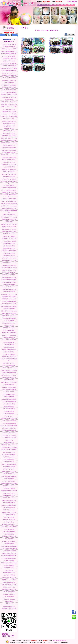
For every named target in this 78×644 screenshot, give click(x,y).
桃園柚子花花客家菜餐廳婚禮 (9, 313)
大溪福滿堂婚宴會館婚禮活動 (9, 536)
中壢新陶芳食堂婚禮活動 (9, 162)
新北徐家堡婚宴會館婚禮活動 (9, 589)
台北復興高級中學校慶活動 (9, 575)
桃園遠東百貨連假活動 (9, 352)
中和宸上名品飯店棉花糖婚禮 (9, 121)
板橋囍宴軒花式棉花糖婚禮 (9, 309)
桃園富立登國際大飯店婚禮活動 (9, 464)
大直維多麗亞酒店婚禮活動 (9, 404)
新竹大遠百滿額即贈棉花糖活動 (9, 85)
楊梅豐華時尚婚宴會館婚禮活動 (9, 373)
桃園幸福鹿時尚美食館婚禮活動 (9, 188)
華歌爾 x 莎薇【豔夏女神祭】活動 (9, 138)
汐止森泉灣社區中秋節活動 (9, 467)
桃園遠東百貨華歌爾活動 (9, 474)
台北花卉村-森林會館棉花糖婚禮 (9, 190)
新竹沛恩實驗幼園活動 (9, 345)
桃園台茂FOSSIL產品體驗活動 (9, 333)
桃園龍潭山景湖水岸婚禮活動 (9, 553)
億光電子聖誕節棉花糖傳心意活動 (9, 217)
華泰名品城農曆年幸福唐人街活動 (9, 155)
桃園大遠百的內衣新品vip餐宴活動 (9, 491)
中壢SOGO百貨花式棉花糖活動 (9, 66)
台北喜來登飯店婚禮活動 (9, 177)
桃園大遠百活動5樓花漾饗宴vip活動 (9, 68)
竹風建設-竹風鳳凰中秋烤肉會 (9, 580)
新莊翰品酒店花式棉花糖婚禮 (9, 304)
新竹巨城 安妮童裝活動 (9, 330)
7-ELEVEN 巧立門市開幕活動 (9, 435)
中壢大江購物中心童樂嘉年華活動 (9, 104)
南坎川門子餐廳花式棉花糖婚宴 (9, 301)
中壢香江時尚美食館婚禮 (9, 215)
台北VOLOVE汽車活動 (9, 321)
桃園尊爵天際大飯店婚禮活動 (9, 192)
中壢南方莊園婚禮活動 (9, 539)
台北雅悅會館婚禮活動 (9, 411)
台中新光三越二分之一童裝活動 (9, 241)
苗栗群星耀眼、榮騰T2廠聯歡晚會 (9, 445)
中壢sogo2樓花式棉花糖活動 (9, 160)
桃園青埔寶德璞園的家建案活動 (9, 476)
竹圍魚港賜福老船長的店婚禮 (9, 232)
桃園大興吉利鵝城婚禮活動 (9, 508)
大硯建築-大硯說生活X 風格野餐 (9, 450)
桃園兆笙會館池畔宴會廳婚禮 (9, 229)
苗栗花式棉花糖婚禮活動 (9, 606)
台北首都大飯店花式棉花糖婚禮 (9, 199)
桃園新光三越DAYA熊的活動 (9, 275)
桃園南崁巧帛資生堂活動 (9, 469)
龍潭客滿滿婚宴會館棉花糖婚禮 (9, 280)
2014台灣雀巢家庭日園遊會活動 (9, 54)
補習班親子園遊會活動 (9, 380)
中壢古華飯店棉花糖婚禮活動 (9, 277)
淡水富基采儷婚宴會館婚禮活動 (9, 551)
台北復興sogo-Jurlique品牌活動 (9, 114)
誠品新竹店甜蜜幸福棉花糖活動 (9, 90)
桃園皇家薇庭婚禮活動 (9, 406)
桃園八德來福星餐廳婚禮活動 (9, 500)
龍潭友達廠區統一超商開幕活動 (9, 179)
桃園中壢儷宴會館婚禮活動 (9, 246)
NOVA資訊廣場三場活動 (9, 392)
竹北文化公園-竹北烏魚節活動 (9, 428)
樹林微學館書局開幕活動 (9, 248)
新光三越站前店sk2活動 (9, 119)
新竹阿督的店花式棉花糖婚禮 (9, 87)
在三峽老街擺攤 (9, 604)
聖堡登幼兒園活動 (9, 570)
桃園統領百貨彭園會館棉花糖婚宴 (9, 306)
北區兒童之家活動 (9, 222)
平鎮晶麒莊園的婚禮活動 (9, 457)
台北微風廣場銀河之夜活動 (9, 47)
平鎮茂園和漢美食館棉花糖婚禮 (9, 318)
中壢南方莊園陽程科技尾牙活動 (9, 421)
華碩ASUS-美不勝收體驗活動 (9, 174)
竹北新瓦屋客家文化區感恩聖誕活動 (9, 426)
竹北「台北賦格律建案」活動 (9, 585)
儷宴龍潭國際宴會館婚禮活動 (9, 270)
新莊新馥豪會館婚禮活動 (9, 328)
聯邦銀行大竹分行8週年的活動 (9, 169)
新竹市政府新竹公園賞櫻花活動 (9, 340)
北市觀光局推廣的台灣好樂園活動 (9, 102)
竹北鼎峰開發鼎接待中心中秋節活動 (9, 447)
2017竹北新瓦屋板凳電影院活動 (9, 556)
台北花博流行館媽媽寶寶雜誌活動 (9, 370)
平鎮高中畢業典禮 (9, 440)
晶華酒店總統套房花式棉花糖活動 (9, 143)
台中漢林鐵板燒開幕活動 (9, 109)
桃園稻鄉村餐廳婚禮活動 (9, 496)
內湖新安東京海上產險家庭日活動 (9, 563)
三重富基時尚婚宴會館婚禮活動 (9, 402)
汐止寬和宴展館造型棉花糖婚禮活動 (9, 546)
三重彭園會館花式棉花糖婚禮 (9, 299)
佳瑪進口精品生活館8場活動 (9, 73)
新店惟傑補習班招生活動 (9, 363)
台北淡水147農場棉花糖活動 (9, 272)
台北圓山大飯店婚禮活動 (9, 172)
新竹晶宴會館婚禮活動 (9, 522)
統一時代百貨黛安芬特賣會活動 (9, 390)
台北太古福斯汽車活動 (9, 83)
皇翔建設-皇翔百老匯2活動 (9, 594)
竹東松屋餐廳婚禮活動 (9, 459)
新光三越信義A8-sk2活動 (9, 131)
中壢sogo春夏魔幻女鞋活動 (9, 153)
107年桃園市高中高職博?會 (9, 520)
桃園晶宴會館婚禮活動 (9, 517)
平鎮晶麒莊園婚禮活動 (9, 414)
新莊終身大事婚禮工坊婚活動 (9, 512)
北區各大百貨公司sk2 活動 (9, 61)
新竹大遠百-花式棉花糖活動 (9, 56)
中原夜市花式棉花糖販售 (9, 493)
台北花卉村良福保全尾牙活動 (9, 260)
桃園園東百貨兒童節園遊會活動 (9, 399)
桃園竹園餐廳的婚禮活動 (9, 253)
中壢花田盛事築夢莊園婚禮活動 (9, 430)
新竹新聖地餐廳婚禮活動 (9, 234)
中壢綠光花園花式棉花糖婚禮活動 (9, 311)
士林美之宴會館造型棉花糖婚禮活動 (9, 548)
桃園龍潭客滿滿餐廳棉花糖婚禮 (9, 505)
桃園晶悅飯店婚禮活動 (9, 347)
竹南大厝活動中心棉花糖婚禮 (9, 157)
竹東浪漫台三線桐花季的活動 (9, 368)
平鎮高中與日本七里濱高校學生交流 (9, 527)
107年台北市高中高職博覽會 (9, 524)
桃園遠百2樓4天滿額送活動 (9, 365)
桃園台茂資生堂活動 (9, 416)
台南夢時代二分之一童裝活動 (9, 239)
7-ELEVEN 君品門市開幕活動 (9, 433)
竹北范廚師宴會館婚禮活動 (9, 503)
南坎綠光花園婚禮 (9, 100)
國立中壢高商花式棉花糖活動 (9, 577)
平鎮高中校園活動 (9, 601)
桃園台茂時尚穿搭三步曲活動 (9, 263)
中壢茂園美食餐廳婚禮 (9, 397)
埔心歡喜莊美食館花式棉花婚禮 (9, 282)
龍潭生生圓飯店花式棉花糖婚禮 (9, 251)
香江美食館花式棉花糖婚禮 (9, 599)
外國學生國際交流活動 (9, 443)
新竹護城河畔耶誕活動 (9, 385)
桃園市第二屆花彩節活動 (9, 145)
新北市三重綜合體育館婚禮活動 (9, 423)
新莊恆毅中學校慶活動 (9, 565)
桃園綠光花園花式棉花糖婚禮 (9, 258)
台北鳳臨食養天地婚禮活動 (9, 167)
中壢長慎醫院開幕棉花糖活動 (9, 316)
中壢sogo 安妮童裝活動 (9, 342)
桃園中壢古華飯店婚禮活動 (9, 592)
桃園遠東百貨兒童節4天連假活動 (9, 375)
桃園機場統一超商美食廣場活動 (9, 387)
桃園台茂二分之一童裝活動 (9, 236)
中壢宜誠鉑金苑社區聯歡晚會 (9, 323)
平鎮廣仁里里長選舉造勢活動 (9, 97)
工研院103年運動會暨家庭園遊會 (9, 51)
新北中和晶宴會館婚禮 (9, 479)
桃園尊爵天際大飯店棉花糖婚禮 (9, 150)
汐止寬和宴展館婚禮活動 (9, 244)
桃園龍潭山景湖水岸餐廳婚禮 (9, 227)
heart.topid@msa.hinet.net (59, 640)
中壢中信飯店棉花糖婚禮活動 (9, 208)
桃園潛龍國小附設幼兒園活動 (9, 498)
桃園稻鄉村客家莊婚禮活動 (9, 337)
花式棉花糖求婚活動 (9, 128)
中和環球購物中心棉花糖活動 (9, 80)
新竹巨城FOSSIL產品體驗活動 (9, 335)
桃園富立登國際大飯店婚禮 (9, 532)
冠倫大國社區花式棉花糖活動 (9, 609)
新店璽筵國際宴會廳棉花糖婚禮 (9, 558)
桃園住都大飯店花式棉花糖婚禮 (9, 78)
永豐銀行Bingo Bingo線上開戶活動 (9, 49)
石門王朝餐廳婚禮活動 (9, 597)
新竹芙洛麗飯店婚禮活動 (9, 124)
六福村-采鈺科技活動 (9, 325)
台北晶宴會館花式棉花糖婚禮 (9, 265)
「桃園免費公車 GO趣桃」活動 (9, 59)
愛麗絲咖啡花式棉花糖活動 (9, 292)
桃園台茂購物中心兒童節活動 (9, 486)
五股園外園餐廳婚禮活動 (9, 573)
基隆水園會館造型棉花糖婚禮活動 (9, 418)
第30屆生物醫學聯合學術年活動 (9, 71)
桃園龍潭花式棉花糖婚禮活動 (9, 219)
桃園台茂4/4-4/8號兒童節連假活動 (9, 382)
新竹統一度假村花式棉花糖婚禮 (9, 92)
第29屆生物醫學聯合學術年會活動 (9, 294)
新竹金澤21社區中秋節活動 (9, 481)
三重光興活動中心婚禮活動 (9, 488)
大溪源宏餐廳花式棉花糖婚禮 (9, 297)
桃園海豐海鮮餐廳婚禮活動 (9, 582)
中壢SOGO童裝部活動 (9, 462)
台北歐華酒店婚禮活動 (9, 544)
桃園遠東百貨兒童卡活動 (9, 256)
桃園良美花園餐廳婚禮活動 (9, 409)
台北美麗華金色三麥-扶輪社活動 (9, 63)
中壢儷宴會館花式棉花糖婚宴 (9, 136)
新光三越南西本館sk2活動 (9, 126)
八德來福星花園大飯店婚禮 (9, 285)
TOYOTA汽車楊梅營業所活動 (9, 287)
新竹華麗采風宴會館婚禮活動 (9, 357)
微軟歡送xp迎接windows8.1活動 (9, 107)
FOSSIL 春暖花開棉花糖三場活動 (9, 268)
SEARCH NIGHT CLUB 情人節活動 (9, 116)
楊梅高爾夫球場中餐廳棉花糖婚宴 (9, 140)
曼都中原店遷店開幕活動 (9, 452)
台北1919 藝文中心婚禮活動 (9, 455)
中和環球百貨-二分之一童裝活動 (9, 44)
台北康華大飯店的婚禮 (9, 561)
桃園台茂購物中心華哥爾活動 (9, 471)
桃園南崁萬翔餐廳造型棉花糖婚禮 (9, 483)
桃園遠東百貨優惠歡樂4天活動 (9, 350)
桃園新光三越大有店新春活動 (9, 165)
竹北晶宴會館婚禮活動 (9, 529)
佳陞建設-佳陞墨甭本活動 (9, 587)
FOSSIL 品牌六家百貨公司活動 (9, 201)
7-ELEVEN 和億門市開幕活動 (9, 438)
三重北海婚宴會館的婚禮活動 (9, 289)
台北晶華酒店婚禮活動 (9, 185)
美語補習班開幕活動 (9, 568)
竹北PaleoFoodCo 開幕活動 (9, 541)
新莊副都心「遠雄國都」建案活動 (9, 95)
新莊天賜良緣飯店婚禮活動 (9, 394)
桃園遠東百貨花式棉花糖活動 (9, 112)
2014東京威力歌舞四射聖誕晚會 (9, 75)
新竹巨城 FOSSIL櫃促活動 (9, 354)
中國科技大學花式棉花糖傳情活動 (9, 204)
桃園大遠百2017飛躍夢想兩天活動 (9, 224)
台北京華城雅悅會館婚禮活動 (9, 377)
